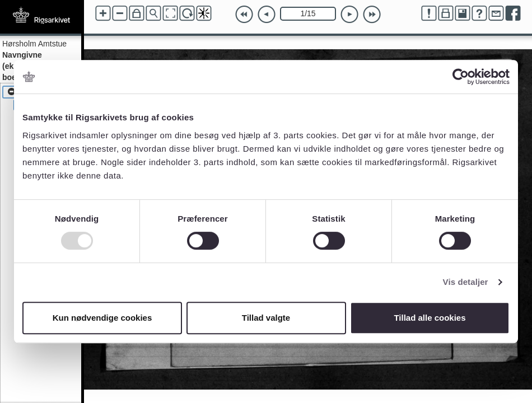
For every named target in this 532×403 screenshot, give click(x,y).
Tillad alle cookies (430, 318)
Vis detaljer (466, 282)
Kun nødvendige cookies (102, 318)
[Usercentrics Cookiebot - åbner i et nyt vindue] (461, 77)
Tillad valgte (266, 318)
